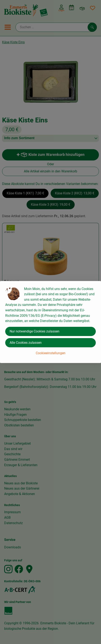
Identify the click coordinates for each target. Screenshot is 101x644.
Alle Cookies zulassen (26, 343)
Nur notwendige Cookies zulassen (35, 331)
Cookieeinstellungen (51, 353)
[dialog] (50, 322)
